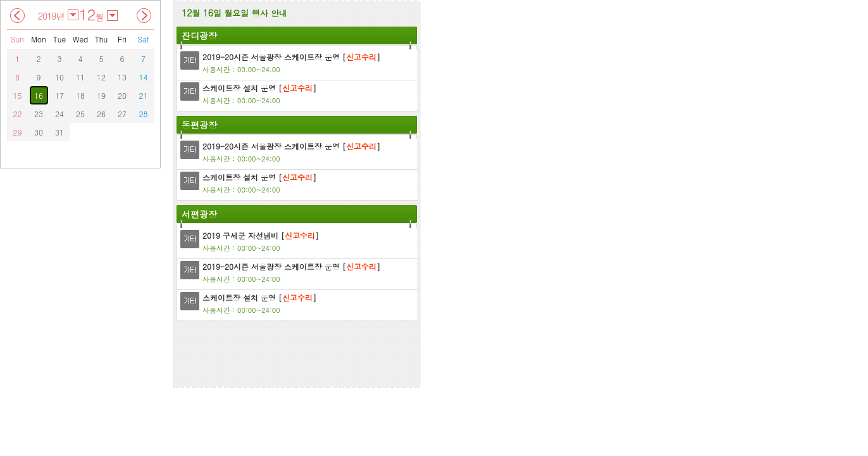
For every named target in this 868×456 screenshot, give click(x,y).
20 (122, 95)
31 (59, 132)
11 (80, 77)
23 (39, 114)
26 (101, 114)
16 (39, 95)
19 (101, 95)
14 (144, 77)
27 (122, 114)
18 (80, 95)
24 (59, 114)
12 (101, 77)
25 (80, 114)
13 (122, 77)
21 (144, 95)
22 (18, 114)
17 (59, 95)
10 (59, 77)
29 (18, 132)
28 (144, 114)
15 (18, 95)
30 (39, 132)
